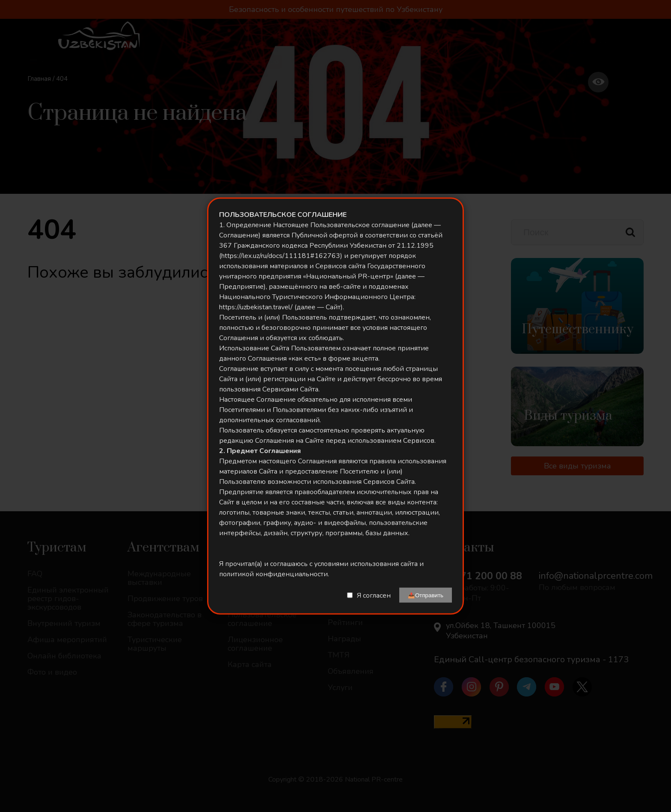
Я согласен (374, 595)
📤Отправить (426, 595)
